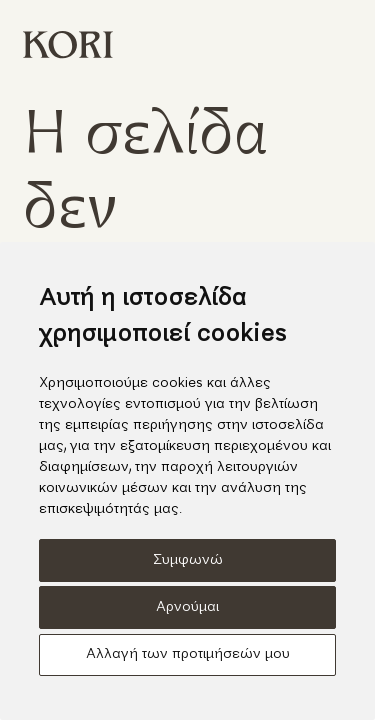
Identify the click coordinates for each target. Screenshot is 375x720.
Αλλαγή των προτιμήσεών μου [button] (188, 654)
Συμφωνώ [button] (188, 560)
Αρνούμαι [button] (187, 607)
